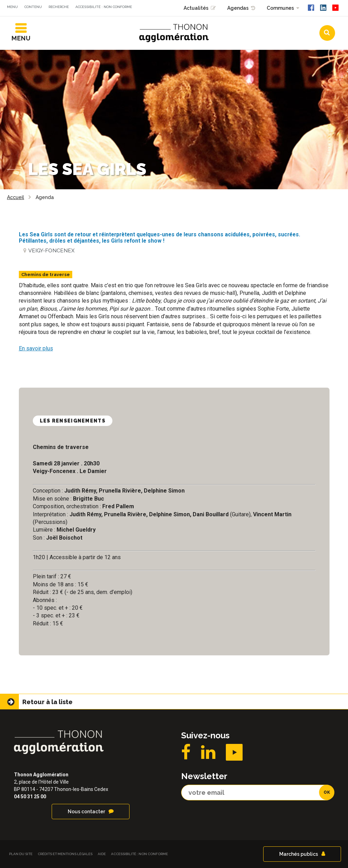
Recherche (59, 7)
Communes (280, 8)
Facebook (186, 752)
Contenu (33, 7)
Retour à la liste (47, 702)
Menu (12, 7)
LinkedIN (208, 752)
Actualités (196, 8)
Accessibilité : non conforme (104, 7)
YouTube (234, 752)
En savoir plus (36, 348)
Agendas (238, 8)
